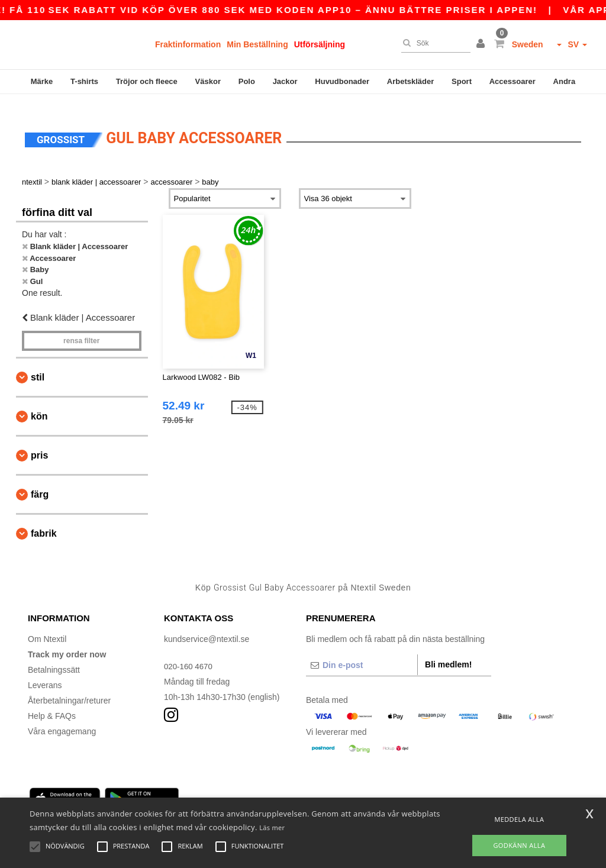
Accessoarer (512, 81)
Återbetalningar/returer (69, 689)
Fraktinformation (188, 44)
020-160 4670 (189, 654)
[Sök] (433, 43)
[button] (482, 44)
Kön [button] (39, 404)
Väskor (208, 81)
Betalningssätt (54, 658)
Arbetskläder (410, 81)
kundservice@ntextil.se (207, 627)
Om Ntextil (47, 627)
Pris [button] (39, 443)
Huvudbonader (342, 81)
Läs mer (272, 827)
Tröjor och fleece (147, 81)
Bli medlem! (448, 653)
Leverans (45, 673)
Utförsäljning (320, 44)
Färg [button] (40, 482)
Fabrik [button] (44, 521)
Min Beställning (257, 44)
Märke (42, 81)
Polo (247, 81)
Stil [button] (38, 365)
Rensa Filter (81, 328)
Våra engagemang (62, 719)
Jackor (285, 81)
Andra (565, 81)
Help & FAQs (52, 704)
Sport (462, 81)
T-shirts (84, 81)
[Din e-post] (362, 653)
